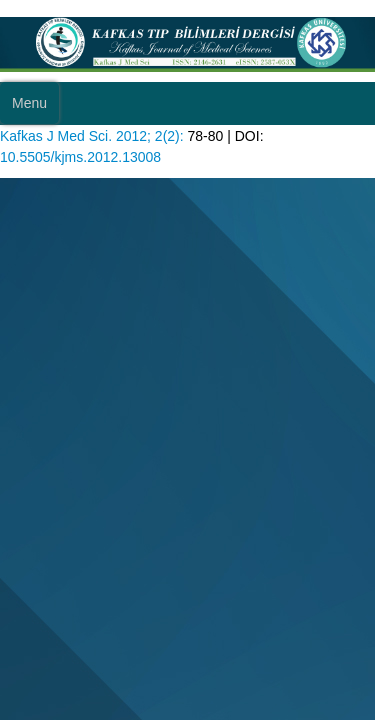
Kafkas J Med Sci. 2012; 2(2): (92, 136)
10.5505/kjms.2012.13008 (80, 157)
